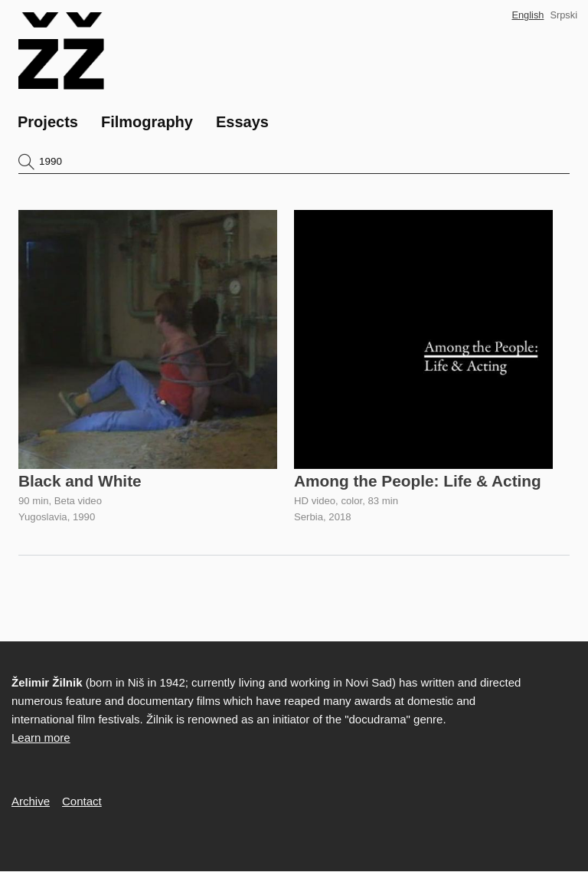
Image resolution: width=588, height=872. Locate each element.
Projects (48, 122)
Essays (242, 122)
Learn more (41, 738)
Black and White (80, 481)
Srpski (563, 15)
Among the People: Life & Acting (418, 481)
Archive (31, 801)
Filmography (147, 122)
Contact (82, 801)
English (528, 15)
